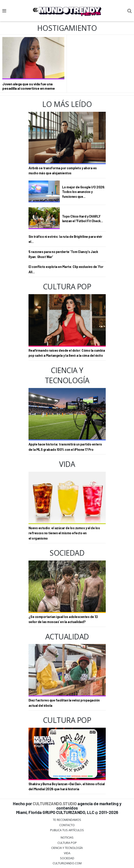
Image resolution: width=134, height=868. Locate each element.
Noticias (67, 837)
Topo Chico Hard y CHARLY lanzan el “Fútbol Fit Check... (83, 219)
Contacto (67, 825)
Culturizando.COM (67, 863)
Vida (67, 853)
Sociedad (67, 858)
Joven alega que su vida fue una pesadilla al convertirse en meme (29, 86)
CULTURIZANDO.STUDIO (55, 803)
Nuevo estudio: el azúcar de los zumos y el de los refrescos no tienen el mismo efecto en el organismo (64, 533)
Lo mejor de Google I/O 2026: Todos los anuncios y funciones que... (84, 192)
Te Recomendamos (67, 820)
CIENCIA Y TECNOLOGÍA (67, 848)
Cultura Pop (67, 843)
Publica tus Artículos (67, 830)
